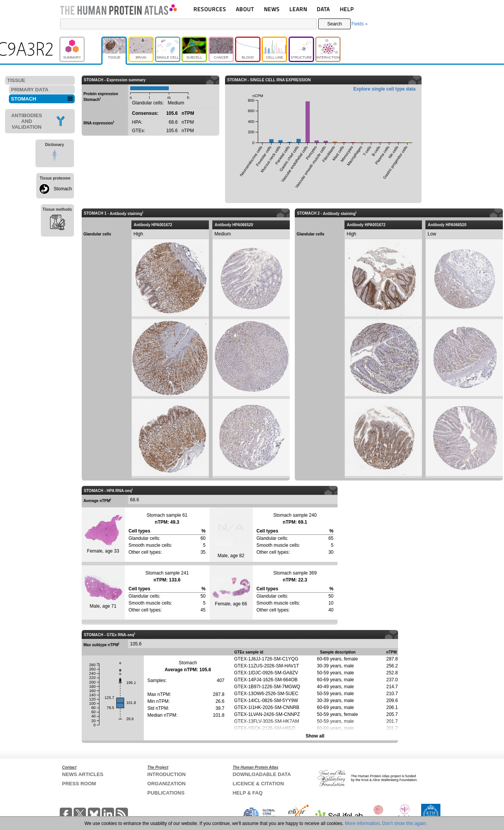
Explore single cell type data (384, 89)
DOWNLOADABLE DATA (262, 774)
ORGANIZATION (166, 784)
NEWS (272, 9)
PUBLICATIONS (166, 793)
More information (362, 823)
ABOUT (245, 9)
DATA (323, 9)
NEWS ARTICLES (83, 774)
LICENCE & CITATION (258, 784)
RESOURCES (210, 9)
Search (334, 24)
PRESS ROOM (79, 784)
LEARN (298, 9)
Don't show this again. (405, 823)
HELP (347, 9)
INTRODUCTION (166, 774)
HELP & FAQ (248, 793)
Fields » (360, 24)
